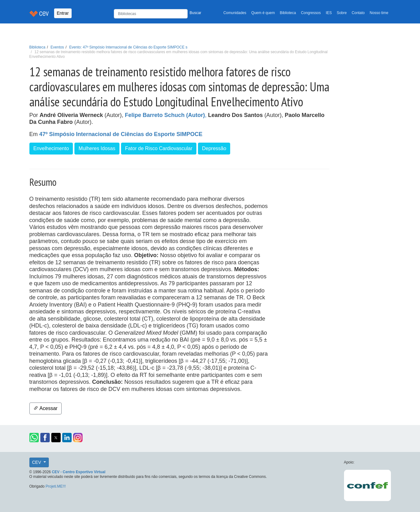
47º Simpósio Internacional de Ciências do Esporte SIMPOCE (121, 134)
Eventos (57, 47)
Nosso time (379, 13)
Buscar (195, 13)
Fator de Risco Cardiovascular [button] (159, 148)
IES (329, 13)
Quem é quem (263, 13)
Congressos (311, 13)
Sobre (342, 13)
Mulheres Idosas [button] (97, 148)
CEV (37, 462)
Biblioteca (288, 13)
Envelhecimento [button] (51, 148)
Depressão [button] (214, 148)
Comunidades (235, 13)
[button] (34, 438)
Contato (358, 13)
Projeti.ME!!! (56, 486)
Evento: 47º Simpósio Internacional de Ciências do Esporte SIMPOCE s (128, 47)
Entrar (63, 13)
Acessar (46, 408)
